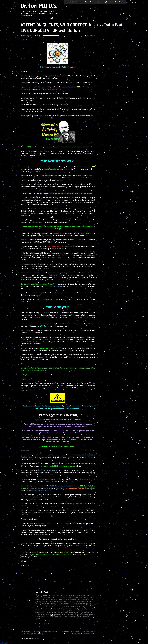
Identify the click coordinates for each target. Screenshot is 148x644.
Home (68, 2)
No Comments (91, 35)
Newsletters (76, 2)
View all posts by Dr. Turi (44, 624)
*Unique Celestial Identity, (30, 213)
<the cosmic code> (73, 408)
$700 (30, 147)
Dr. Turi (39, 36)
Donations (122, 2)
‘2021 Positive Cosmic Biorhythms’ (62, 486)
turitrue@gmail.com (56, 286)
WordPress (36, 639)
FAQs (99, 2)
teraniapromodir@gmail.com (49, 89)
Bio (82, 2)
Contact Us (114, 2)
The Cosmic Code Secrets (51, 36)
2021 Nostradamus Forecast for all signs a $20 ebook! (50, 554)
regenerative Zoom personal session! (41, 490)
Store (92, 2)
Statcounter (4, 643)
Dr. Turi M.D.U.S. (39, 5)
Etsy (87, 2)
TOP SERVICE (44, 176)
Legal (106, 2)
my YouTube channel (67, 552)
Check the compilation (28, 543)
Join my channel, (82, 554)
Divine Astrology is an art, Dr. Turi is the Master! (58, 67)
